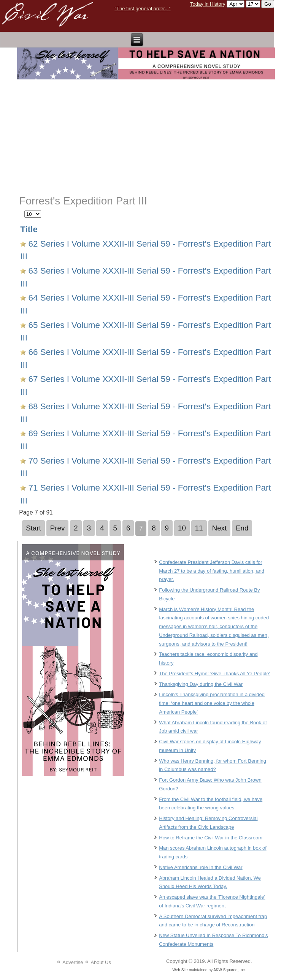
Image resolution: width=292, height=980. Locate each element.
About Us (101, 962)
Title (29, 229)
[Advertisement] (146, 138)
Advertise (73, 962)
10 (182, 528)
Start (33, 528)
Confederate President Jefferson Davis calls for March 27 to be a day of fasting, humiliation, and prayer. (212, 571)
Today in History (208, 4)
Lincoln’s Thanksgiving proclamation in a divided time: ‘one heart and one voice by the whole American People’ (212, 703)
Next (220, 528)
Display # (25, 210)
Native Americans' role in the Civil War (201, 867)
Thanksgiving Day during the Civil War (201, 684)
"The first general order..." (142, 9)
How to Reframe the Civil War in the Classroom (211, 838)
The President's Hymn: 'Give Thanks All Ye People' (214, 674)
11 (199, 528)
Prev (58, 528)
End (242, 528)
